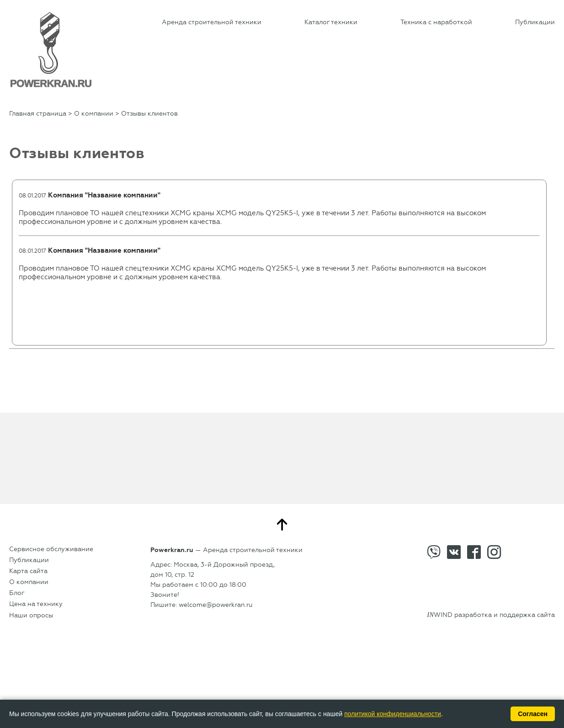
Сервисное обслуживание (51, 549)
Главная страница (38, 114)
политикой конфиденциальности (393, 714)
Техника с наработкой (436, 22)
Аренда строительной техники (212, 22)
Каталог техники (331, 22)
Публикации (535, 22)
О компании (94, 114)
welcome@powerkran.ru (216, 605)
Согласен (533, 714)
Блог (17, 593)
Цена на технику (36, 604)
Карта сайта (28, 571)
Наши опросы (31, 615)
